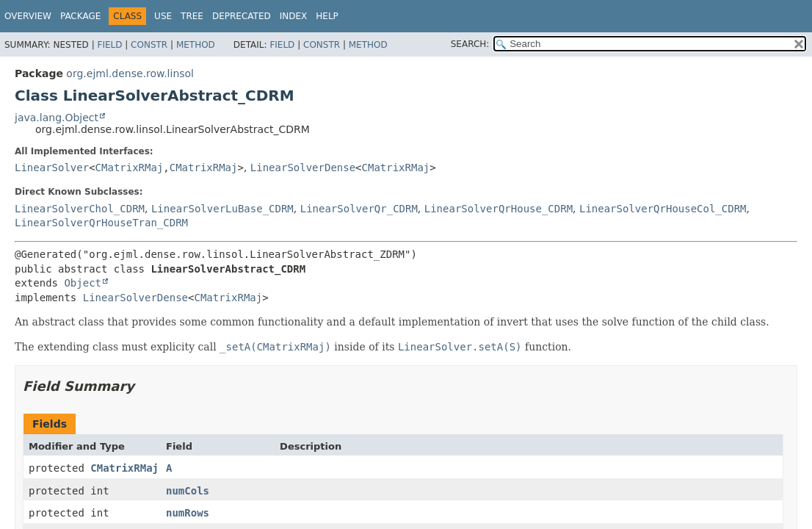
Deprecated (242, 16)
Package (80, 16)
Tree (192, 16)
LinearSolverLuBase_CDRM (222, 209)
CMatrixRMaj (130, 168)
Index (294, 16)
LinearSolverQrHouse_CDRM (499, 209)
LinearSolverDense (303, 168)
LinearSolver (52, 168)
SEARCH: (470, 44)
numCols (188, 491)
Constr (149, 45)
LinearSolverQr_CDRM (359, 209)
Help (327, 16)
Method (196, 45)
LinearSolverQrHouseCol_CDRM (663, 209)
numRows (188, 513)
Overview (28, 16)
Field (109, 45)
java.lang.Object (57, 118)
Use (163, 16)
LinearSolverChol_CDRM (80, 209)
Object (83, 283)
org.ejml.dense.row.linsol (130, 73)
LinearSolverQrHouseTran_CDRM (101, 223)
